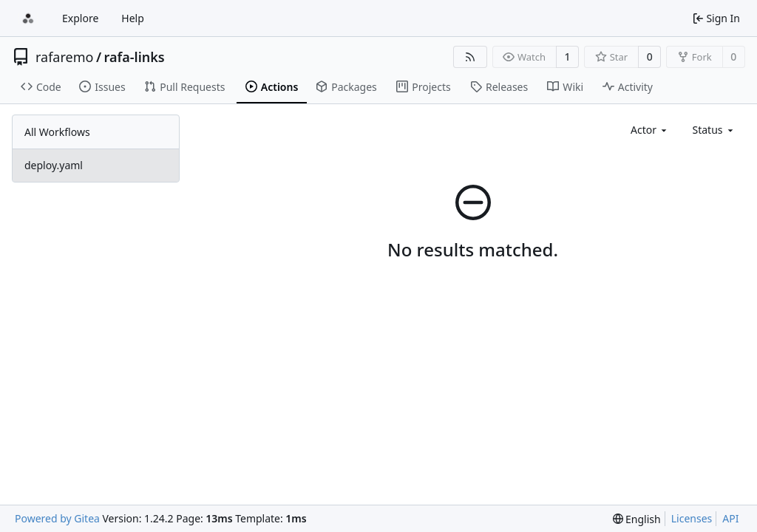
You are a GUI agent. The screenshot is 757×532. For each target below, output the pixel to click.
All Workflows (57, 132)
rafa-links (135, 57)
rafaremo (64, 57)
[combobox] (650, 130)
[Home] (28, 18)
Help (133, 18)
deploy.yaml (54, 165)
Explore (80, 18)
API (730, 518)
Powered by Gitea (57, 518)
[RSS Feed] (470, 57)
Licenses (692, 518)
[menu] (637, 519)
